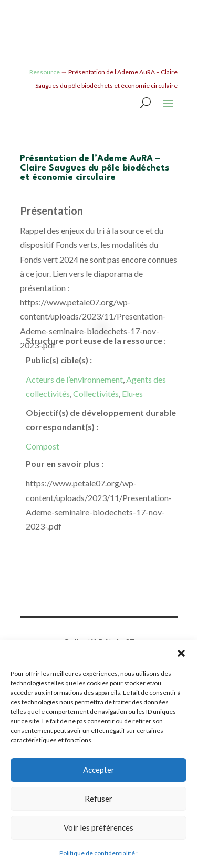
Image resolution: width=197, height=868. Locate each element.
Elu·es (132, 393)
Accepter (99, 770)
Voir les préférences (98, 827)
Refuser (98, 799)
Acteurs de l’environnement (74, 379)
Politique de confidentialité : (98, 853)
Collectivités (96, 393)
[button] (181, 653)
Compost (43, 446)
